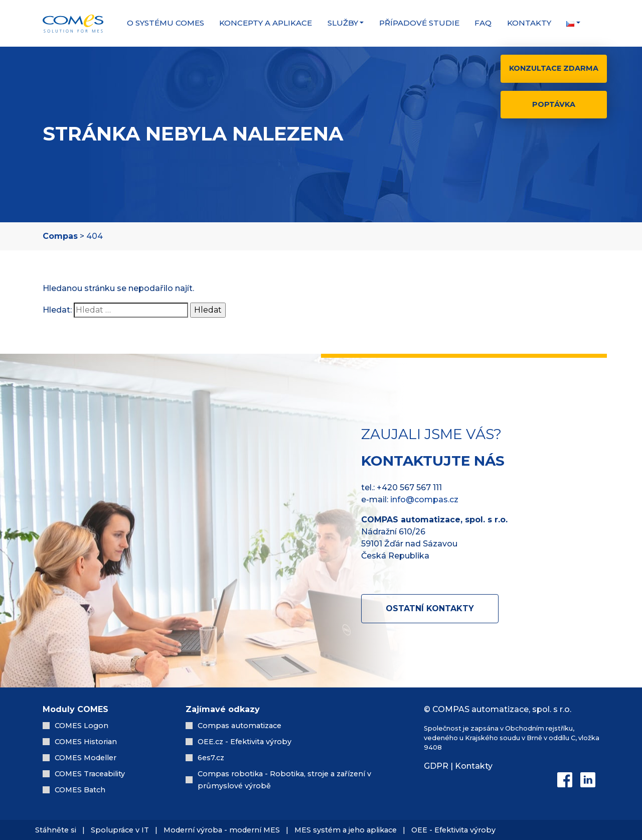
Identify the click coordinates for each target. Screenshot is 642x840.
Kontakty (529, 23)
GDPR (436, 766)
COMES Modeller (86, 758)
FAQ (483, 23)
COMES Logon (82, 726)
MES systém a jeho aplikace (346, 830)
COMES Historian (86, 742)
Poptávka (554, 104)
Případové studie (419, 23)
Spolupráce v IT (121, 830)
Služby (343, 23)
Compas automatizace (239, 726)
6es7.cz (211, 758)
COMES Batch (80, 790)
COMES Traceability (90, 774)
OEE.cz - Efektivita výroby (245, 742)
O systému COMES (166, 23)
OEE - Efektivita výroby (453, 830)
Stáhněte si (56, 830)
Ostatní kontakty (430, 608)
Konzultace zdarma (554, 68)
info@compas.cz (424, 500)
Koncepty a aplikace (266, 23)
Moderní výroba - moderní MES (222, 830)
